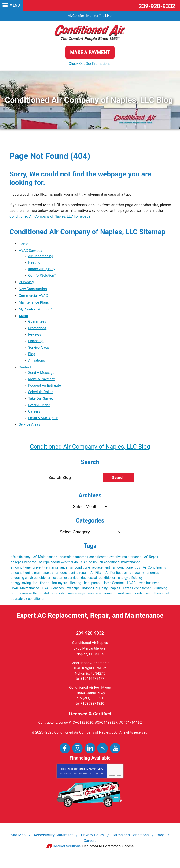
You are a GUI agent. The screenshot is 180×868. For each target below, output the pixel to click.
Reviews (35, 337)
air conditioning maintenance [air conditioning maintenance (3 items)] (32, 579)
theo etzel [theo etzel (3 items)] (161, 600)
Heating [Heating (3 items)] (76, 590)
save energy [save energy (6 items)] (76, 600)
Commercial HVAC (34, 297)
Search (118, 484)
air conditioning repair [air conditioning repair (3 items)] (72, 579)
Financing (36, 344)
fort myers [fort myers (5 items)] (60, 590)
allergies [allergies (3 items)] (153, 579)
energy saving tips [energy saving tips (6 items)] (24, 590)
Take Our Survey (41, 404)
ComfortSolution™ (43, 277)
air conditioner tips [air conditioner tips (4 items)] (127, 574)
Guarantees (38, 323)
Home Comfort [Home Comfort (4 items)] (113, 590)
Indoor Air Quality (43, 270)
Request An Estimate (45, 390)
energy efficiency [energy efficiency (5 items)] (130, 585)
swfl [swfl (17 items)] (149, 600)
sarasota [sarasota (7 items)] (58, 600)
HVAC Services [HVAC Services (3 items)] (53, 595)
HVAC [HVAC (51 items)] (131, 590)
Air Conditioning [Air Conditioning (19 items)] (155, 574)
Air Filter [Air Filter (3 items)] (97, 579)
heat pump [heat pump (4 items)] (92, 590)
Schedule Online (41, 397)
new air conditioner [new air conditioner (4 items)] (137, 595)
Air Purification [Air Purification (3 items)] (116, 579)
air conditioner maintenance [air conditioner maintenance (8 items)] (120, 569)
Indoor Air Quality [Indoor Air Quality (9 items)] (95, 595)
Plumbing (27, 284)
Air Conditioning (41, 256)
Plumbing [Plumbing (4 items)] (160, 595)
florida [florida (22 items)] (45, 590)
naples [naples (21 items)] (115, 595)
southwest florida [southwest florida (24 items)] (130, 600)
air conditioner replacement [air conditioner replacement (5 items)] (90, 574)
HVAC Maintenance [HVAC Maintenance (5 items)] (25, 595)
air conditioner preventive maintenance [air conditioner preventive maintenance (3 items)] (39, 574)
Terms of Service (92, 780)
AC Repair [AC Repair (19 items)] (151, 564)
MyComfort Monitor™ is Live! (90, 16)
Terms (119, 783)
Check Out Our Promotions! (90, 64)
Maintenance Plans (35, 304)
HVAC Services (31, 251)
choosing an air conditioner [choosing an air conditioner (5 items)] (31, 585)
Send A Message (42, 377)
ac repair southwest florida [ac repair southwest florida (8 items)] (58, 569)
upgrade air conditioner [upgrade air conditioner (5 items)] (28, 605)
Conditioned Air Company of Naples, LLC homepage (52, 216)
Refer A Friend (40, 411)
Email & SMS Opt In (44, 424)
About (24, 318)
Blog (32, 357)
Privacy (112, 783)
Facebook (65, 755)
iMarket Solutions (67, 853)
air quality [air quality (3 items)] (137, 579)
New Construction (34, 290)
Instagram (77, 755)
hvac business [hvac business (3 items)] (149, 590)
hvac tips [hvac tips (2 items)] (73, 595)
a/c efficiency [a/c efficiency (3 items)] (21, 564)
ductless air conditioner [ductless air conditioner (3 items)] (98, 585)
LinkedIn (90, 755)
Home (24, 244)
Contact (25, 371)
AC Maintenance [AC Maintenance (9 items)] (45, 564)
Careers (35, 417)
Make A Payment (42, 383)
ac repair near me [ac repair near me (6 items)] (23, 569)
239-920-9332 (157, 6)
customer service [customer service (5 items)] (66, 585)
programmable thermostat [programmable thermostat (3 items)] (30, 600)
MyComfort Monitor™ (36, 311)
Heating (35, 263)
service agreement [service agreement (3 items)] (101, 600)
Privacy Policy (77, 780)
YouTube (115, 755)
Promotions (38, 330)
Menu (15, 5)
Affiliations (37, 364)
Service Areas (39, 350)
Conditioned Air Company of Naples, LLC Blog (90, 453)
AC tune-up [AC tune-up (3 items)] (89, 569)
